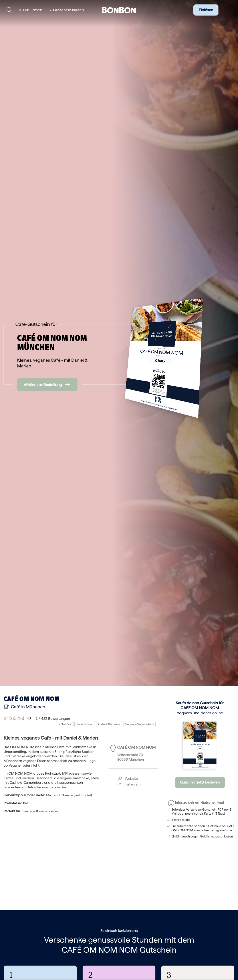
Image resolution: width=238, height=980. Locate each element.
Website (128, 779)
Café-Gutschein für (36, 324)
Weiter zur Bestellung (43, 385)
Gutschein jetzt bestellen (200, 782)
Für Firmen (33, 10)
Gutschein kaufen (68, 10)
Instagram (129, 784)
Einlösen (206, 10)
